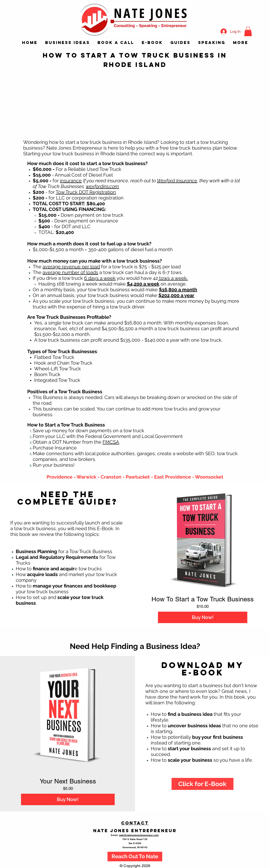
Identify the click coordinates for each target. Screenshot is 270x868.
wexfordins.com (102, 186)
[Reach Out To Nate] (135, 857)
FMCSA (111, 442)
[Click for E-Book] (202, 784)
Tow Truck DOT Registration (86, 192)
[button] (248, 31)
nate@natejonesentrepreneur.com (139, 835)
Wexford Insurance (177, 181)
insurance (71, 181)
